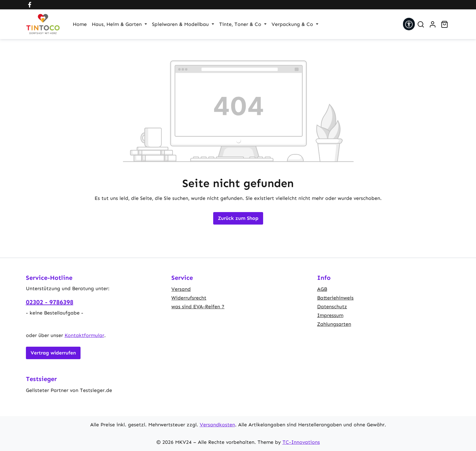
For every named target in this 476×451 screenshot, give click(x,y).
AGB (322, 289)
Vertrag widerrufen (53, 353)
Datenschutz (332, 307)
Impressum (330, 315)
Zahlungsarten (334, 324)
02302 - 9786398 (50, 302)
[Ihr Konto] (433, 24)
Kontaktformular (84, 335)
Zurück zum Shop (238, 218)
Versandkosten (217, 425)
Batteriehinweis (335, 298)
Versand (181, 289)
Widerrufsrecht (189, 298)
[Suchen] (421, 24)
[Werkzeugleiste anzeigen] (409, 24)
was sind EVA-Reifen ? (198, 307)
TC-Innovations (301, 442)
